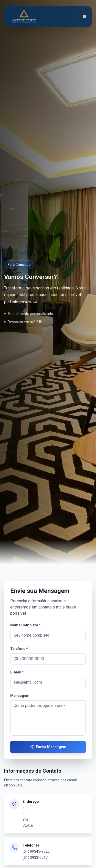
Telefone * (19, 649)
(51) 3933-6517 (35, 858)
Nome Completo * (25, 625)
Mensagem (20, 696)
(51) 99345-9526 (36, 851)
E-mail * (17, 672)
